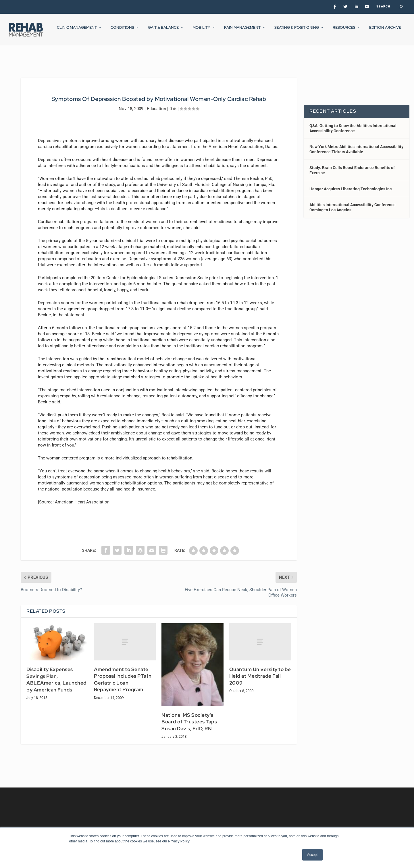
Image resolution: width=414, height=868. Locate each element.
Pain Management (242, 31)
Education (156, 103)
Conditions (122, 31)
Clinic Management (77, 31)
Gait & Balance (163, 31)
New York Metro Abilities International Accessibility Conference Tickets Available (356, 144)
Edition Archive (385, 31)
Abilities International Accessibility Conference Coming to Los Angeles (353, 202)
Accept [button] (312, 855)
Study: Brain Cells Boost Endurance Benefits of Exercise (352, 165)
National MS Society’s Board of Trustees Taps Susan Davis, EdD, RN (189, 717)
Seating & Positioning (297, 31)
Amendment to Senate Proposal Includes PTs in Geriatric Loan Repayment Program (123, 674)
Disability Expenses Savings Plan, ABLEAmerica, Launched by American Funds (57, 674)
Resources (344, 31)
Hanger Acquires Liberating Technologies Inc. (351, 184)
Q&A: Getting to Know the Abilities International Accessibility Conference (353, 123)
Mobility (201, 31)
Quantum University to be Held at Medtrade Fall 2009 (260, 671)
